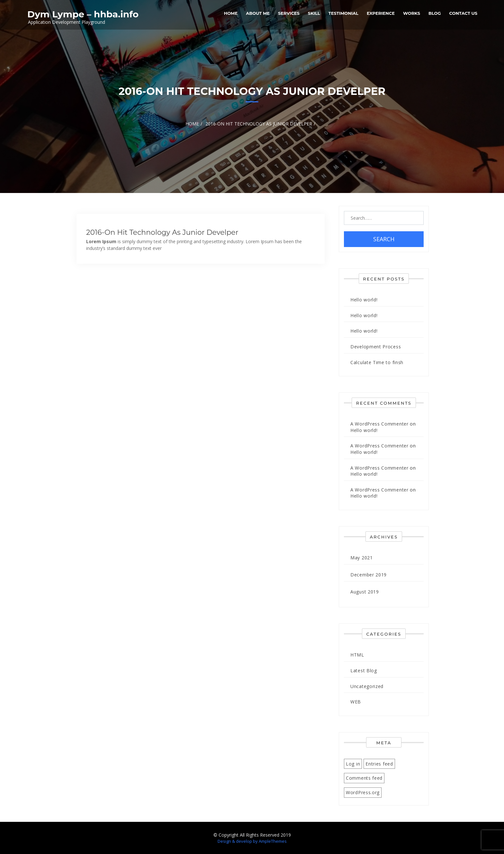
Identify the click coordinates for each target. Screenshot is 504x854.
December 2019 (369, 575)
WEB (356, 702)
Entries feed (379, 764)
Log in (353, 764)
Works (412, 13)
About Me (258, 13)
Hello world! (364, 300)
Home (231, 13)
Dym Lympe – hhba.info (83, 14)
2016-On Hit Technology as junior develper (162, 232)
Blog (435, 13)
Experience (381, 13)
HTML (357, 655)
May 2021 (362, 558)
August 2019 (365, 592)
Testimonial (343, 13)
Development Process (376, 347)
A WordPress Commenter (379, 424)
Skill (314, 13)
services (289, 13)
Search (384, 239)
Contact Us (463, 13)
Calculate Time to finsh (377, 362)
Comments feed (364, 778)
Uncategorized (367, 686)
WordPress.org (363, 792)
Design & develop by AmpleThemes (252, 841)
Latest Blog (364, 670)
